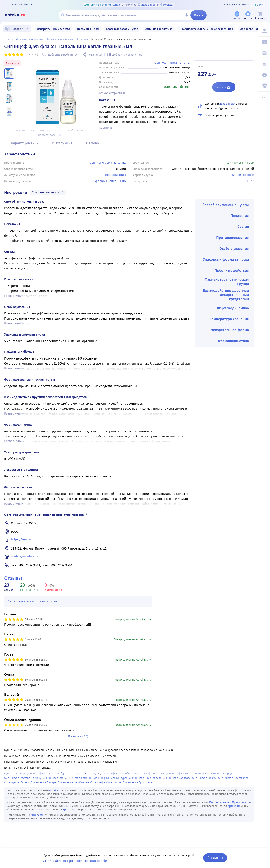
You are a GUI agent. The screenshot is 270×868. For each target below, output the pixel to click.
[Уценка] (248, 15)
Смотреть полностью (48, 192)
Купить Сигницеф (16, 773)
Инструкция (62, 143)
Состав (243, 227)
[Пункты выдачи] (264, 86)
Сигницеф (82, 39)
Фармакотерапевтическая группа (227, 281)
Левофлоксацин (114, 175)
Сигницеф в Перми (204, 778)
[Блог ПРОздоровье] (264, 53)
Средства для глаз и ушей (60, 39)
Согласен (215, 858)
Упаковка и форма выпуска (226, 259)
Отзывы (93, 143)
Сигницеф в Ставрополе (106, 782)
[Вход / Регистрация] (264, 31)
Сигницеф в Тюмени (78, 778)
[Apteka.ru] (19, 15)
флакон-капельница (110, 181)
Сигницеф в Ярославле (137, 782)
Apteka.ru (55, 790)
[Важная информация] (264, 75)
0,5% (250, 181)
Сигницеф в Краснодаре (85, 773)
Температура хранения (229, 319)
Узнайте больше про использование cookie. (75, 861)
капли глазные (243, 175)
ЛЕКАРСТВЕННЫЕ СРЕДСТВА (30, 39)
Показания (240, 216)
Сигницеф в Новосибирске (119, 773)
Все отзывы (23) (78, 736)
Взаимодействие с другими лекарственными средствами (226, 295)
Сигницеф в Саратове (177, 778)
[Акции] (237, 15)
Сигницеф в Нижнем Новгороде (213, 773)
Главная (9, 39)
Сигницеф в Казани (17, 782)
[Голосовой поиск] (186, 15)
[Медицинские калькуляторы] (264, 64)
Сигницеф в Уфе (53, 778)
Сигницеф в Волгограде (233, 778)
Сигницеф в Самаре (44, 782)
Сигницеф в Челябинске (73, 782)
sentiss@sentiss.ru (24, 556)
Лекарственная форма (230, 330)
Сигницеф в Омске (179, 773)
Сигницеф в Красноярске (145, 778)
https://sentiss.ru (23, 539)
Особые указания (234, 248)
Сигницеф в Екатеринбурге (110, 778)
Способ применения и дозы (226, 205)
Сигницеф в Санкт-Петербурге (48, 773)
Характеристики (25, 143)
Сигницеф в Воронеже (152, 773)
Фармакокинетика (233, 341)
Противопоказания (233, 237)
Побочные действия (232, 270)
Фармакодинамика (233, 308)
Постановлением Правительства (230, 802)
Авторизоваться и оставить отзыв (33, 601)
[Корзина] (260, 15)
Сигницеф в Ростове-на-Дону (23, 778)
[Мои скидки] (264, 42)
